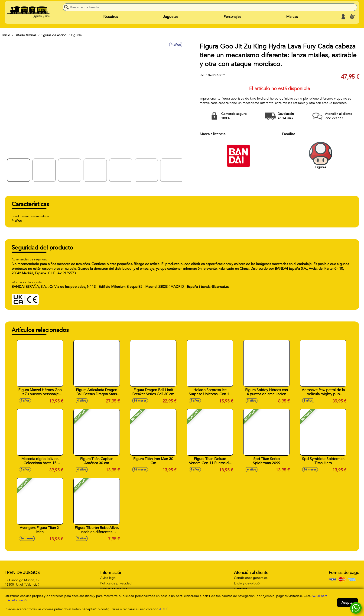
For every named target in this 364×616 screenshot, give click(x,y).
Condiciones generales (251, 578)
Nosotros (111, 17)
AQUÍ (163, 609)
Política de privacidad (116, 583)
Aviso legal (108, 578)
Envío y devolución (248, 583)
